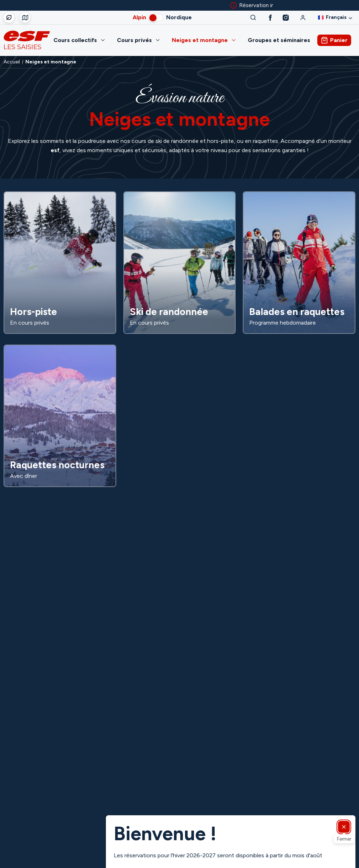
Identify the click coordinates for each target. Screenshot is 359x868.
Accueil (12, 62)
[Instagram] (286, 18)
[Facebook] (270, 18)
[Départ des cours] (25, 17)
